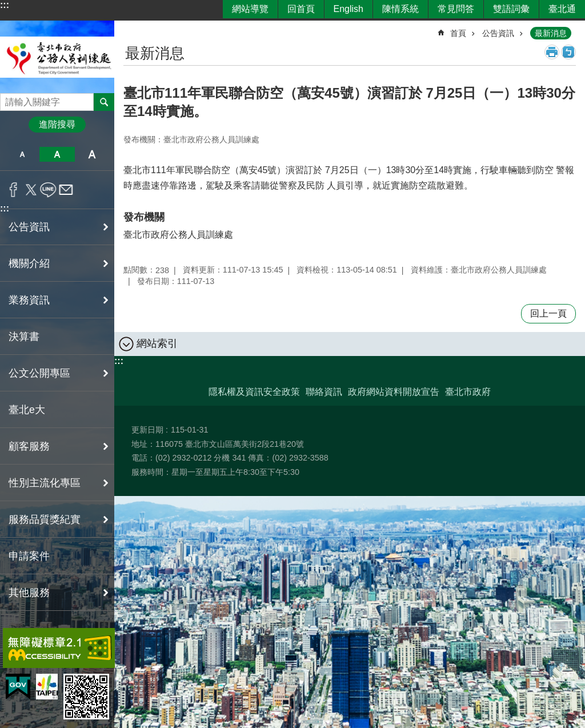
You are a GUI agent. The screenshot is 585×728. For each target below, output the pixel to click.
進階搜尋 (57, 124)
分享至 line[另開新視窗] (48, 190)
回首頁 (301, 9)
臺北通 (562, 9)
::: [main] (131, 28)
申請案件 (29, 556)
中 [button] (57, 154)
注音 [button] (568, 52)
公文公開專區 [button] (39, 373)
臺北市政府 (468, 392)
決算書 (24, 337)
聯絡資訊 (324, 392)
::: (5, 5)
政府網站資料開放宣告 (394, 392)
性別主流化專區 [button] (45, 483)
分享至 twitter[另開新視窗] (31, 190)
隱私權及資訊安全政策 (254, 392)
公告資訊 (498, 33)
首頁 (458, 33)
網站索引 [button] (157, 343)
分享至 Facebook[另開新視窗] (13, 190)
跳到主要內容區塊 (6, 6)
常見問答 (456, 9)
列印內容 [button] (552, 52)
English (348, 9)
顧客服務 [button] (29, 446)
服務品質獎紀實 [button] (45, 519)
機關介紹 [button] (29, 263)
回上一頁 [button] (548, 313)
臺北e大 (27, 410)
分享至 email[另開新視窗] (66, 190)
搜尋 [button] (104, 102)
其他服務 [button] (29, 593)
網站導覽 (250, 9)
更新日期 (147, 430)
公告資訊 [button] (29, 227)
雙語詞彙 (511, 9)
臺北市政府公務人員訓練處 (57, 57)
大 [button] (92, 154)
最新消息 (551, 33)
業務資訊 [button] (29, 300)
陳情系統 (400, 9)
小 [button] (22, 154)
